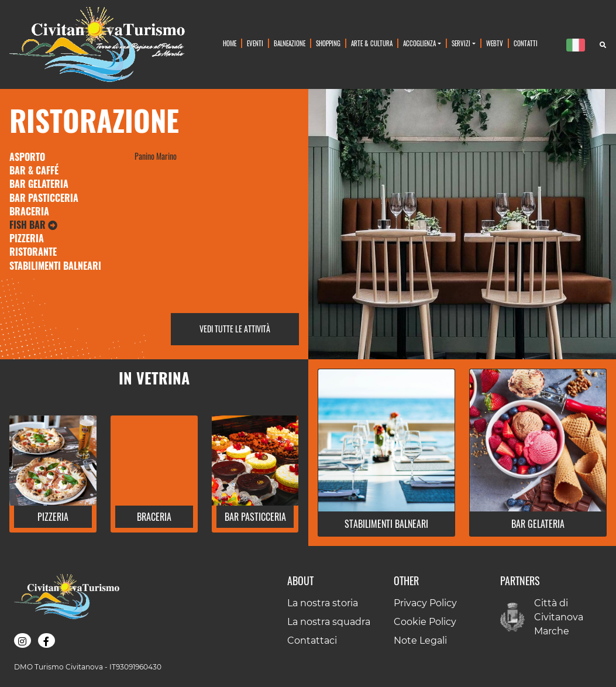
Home (230, 43)
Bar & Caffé (34, 170)
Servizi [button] (461, 43)
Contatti (526, 43)
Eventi (255, 43)
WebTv (495, 43)
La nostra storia (323, 603)
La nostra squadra (329, 622)
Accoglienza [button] (419, 43)
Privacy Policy (425, 603)
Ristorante (33, 252)
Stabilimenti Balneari (55, 266)
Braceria (29, 211)
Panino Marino (156, 156)
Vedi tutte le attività (235, 329)
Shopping (328, 43)
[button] (53, 519)
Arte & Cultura (372, 43)
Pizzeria (27, 238)
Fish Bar (33, 225)
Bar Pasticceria (44, 198)
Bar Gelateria (39, 184)
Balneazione (290, 43)
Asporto (27, 157)
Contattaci (312, 640)
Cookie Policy (425, 622)
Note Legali (420, 640)
